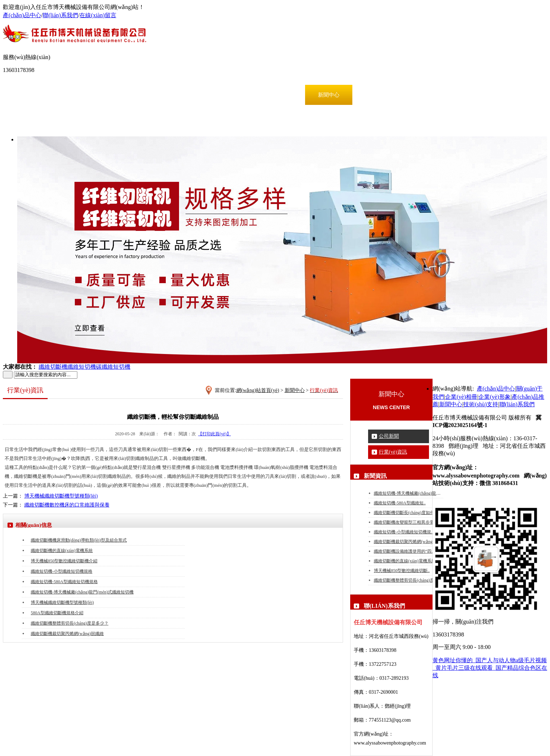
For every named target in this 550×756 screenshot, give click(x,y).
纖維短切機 (82, 367)
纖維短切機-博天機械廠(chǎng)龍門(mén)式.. (416, 493)
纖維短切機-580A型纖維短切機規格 (64, 582)
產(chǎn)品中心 (22, 15)
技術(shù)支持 (377, 95)
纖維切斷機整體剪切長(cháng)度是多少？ (70, 623)
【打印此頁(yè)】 (214, 434)
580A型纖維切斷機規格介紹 (57, 613)
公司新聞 (389, 436)
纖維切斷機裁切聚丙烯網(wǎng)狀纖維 (410, 542)
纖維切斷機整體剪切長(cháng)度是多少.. (412, 580)
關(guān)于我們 (137, 95)
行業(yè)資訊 (393, 452)
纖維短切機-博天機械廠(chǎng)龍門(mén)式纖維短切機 (82, 592)
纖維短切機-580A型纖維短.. (400, 503)
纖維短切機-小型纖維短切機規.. (404, 532)
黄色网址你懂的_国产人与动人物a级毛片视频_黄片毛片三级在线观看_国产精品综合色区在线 (490, 668)
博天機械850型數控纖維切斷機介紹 (64, 561)
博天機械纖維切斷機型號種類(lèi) (61, 496)
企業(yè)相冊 (185, 95)
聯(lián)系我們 (60, 15)
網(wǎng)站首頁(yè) (41, 95)
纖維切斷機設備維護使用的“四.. (404, 551)
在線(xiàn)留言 (98, 15)
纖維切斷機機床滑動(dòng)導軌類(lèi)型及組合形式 (79, 540)
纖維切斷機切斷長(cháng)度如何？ (406, 513)
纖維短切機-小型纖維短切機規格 (62, 571)
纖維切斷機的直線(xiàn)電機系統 (405, 561)
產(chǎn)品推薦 (281, 95)
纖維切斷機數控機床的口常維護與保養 (67, 505)
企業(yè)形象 (233, 95)
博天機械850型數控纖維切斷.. (402, 571)
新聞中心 (329, 95)
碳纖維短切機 (113, 367)
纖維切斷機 (53, 367)
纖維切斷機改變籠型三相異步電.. (405, 522)
